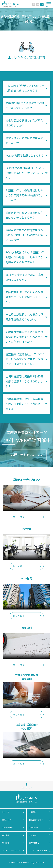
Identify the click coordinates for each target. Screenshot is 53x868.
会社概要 (6, 835)
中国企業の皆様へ (36, 820)
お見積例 (32, 812)
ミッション (33, 835)
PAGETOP (26, 788)
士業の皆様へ (7, 828)
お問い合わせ (34, 843)
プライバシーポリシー (11, 851)
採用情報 (6, 843)
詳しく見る (19, 517)
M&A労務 (27, 578)
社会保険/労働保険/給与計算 (27, 727)
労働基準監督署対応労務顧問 (27, 677)
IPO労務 (27, 529)
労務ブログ (7, 820)
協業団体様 (33, 828)
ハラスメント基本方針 (38, 851)
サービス (6, 812)
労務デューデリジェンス (27, 480)
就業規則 (27, 628)
